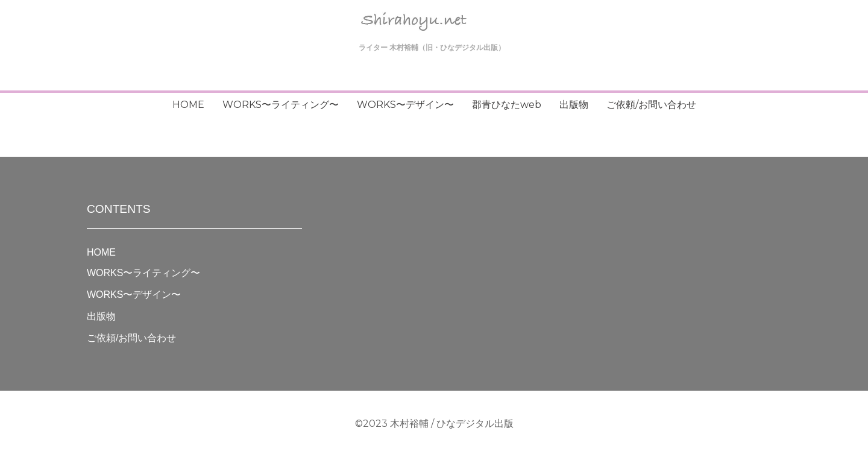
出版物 (574, 105)
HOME (188, 105)
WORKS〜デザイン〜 (405, 105)
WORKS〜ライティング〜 (281, 105)
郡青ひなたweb (507, 105)
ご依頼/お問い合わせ (651, 105)
